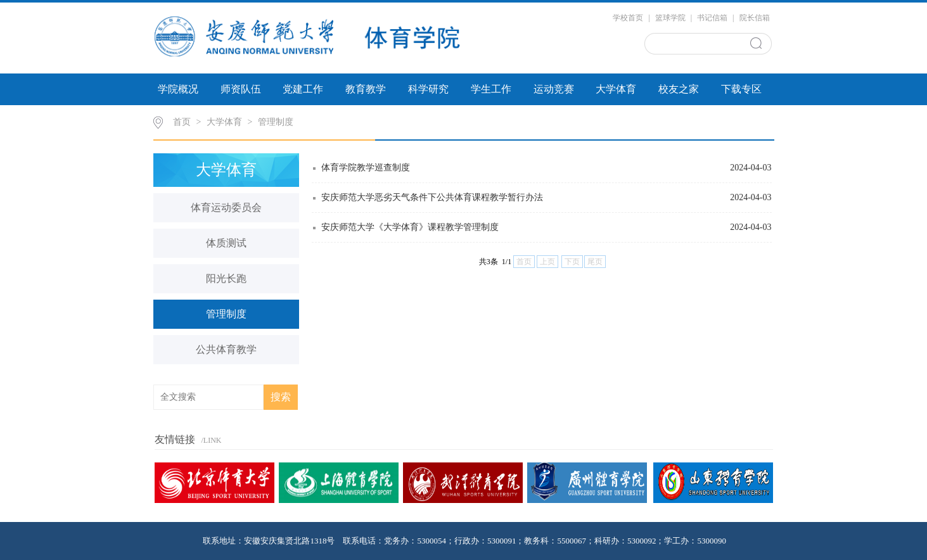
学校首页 (628, 18)
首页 (182, 122)
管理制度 (276, 122)
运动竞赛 (554, 89)
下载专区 (741, 89)
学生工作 (491, 89)
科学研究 (428, 89)
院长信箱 (755, 18)
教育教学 (366, 89)
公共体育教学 (226, 349)
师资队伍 (241, 89)
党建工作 (303, 89)
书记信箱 (712, 18)
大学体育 (616, 89)
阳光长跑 (226, 278)
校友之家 (679, 89)
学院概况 (178, 89)
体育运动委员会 (226, 207)
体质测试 (226, 243)
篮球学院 (670, 18)
